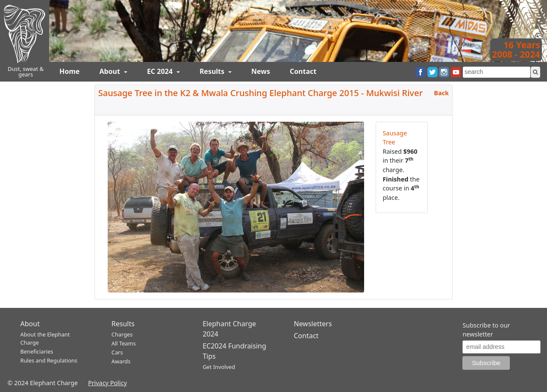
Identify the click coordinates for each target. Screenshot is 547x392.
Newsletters (313, 324)
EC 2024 (161, 71)
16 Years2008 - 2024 (516, 50)
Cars (117, 352)
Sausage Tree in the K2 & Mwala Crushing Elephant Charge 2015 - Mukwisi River (260, 93)
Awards (121, 361)
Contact (303, 71)
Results (213, 71)
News (261, 71)
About (110, 71)
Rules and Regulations (49, 360)
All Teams (124, 343)
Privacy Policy (107, 383)
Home (69, 71)
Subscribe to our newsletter (486, 330)
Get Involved (219, 367)
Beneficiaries (37, 351)
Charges (122, 334)
